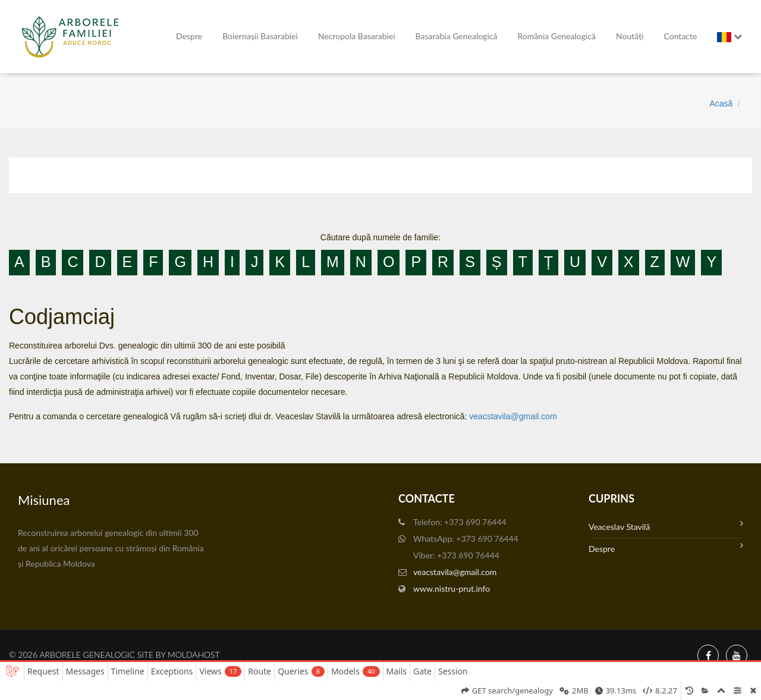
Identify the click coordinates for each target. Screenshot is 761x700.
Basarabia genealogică (457, 36)
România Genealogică (556, 36)
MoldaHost (194, 655)
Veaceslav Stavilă (666, 525)
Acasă (721, 103)
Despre (189, 36)
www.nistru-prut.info (452, 588)
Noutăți (630, 36)
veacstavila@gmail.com (513, 416)
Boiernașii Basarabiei (260, 36)
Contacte (681, 36)
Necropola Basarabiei (357, 36)
